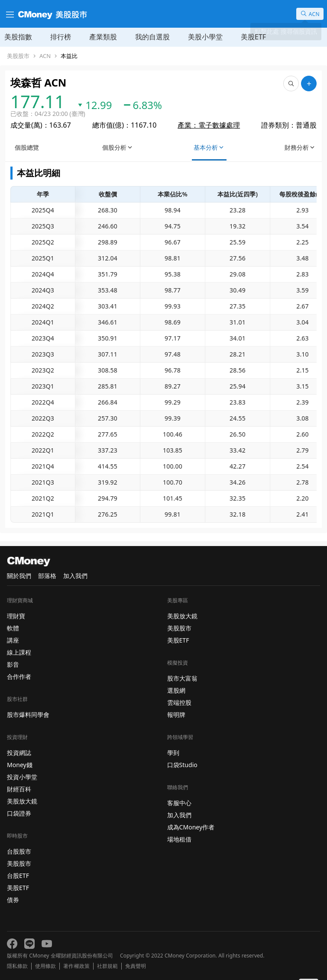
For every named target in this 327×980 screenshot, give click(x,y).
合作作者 (19, 676)
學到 (173, 753)
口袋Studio (182, 765)
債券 (13, 900)
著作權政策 (76, 966)
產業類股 (103, 37)
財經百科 (19, 789)
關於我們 (19, 576)
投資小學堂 (22, 777)
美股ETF (253, 37)
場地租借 (179, 839)
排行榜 (61, 37)
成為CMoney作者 (191, 827)
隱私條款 (17, 966)
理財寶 (16, 616)
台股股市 (19, 851)
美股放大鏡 (22, 801)
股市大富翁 (182, 678)
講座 (13, 640)
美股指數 (18, 37)
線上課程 (19, 652)
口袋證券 (19, 813)
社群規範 (107, 966)
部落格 (47, 576)
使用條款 (45, 966)
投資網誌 (19, 753)
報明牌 (176, 715)
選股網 (176, 690)
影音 (13, 664)
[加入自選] (309, 84)
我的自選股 (152, 37)
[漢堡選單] (9, 14)
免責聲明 (136, 966)
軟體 (13, 628)
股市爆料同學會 (28, 715)
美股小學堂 (205, 37)
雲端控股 (179, 702)
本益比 (69, 56)
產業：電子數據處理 (209, 125)
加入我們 (75, 576)
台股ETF (18, 876)
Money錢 (20, 765)
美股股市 (18, 56)
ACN (45, 56)
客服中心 (179, 803)
